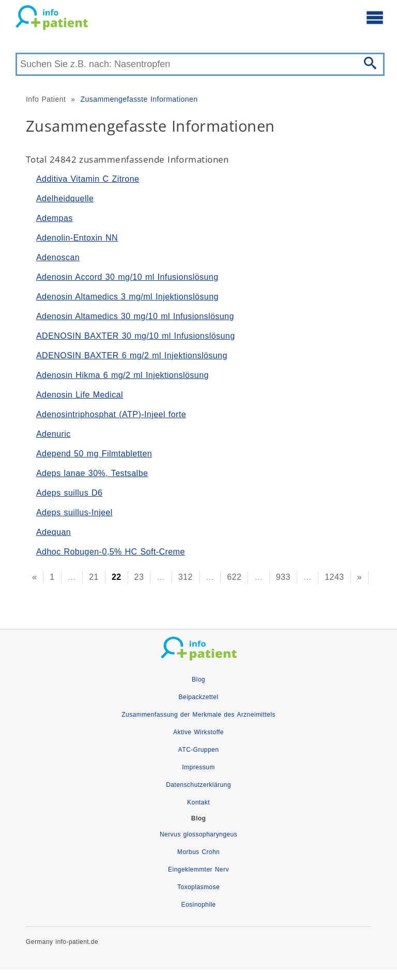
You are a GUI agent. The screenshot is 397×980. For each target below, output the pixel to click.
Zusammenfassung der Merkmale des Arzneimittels (198, 715)
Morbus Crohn (198, 852)
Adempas (55, 218)
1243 (334, 577)
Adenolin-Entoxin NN (77, 238)
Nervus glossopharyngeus (198, 834)
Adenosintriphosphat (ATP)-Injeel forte (111, 414)
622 (234, 577)
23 (139, 577)
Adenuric (54, 434)
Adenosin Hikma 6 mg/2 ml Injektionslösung (123, 375)
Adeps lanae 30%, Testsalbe (92, 473)
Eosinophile (199, 905)
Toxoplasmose (198, 887)
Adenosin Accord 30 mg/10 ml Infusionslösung (127, 277)
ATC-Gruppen (199, 750)
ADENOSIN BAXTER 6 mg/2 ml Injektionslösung (132, 355)
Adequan (54, 532)
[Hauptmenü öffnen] (375, 17)
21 (94, 577)
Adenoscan (58, 257)
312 (186, 577)
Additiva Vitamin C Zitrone (88, 179)
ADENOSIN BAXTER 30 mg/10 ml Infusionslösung (136, 336)
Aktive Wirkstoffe (198, 732)
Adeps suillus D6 (69, 493)
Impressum (198, 767)
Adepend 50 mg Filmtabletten (94, 454)
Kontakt (198, 802)
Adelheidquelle (65, 199)
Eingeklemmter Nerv (198, 870)
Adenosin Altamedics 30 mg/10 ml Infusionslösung (135, 316)
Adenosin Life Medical (80, 395)
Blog (198, 679)
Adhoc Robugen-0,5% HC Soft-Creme (111, 552)
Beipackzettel (198, 697)
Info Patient (46, 99)
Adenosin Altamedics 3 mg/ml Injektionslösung (127, 297)
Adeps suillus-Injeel (74, 512)
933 (283, 577)
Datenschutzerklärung (198, 785)
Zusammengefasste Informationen (139, 99)
